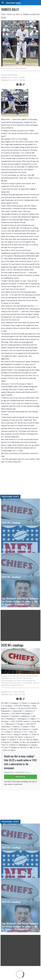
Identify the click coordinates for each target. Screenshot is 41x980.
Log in (28, 772)
